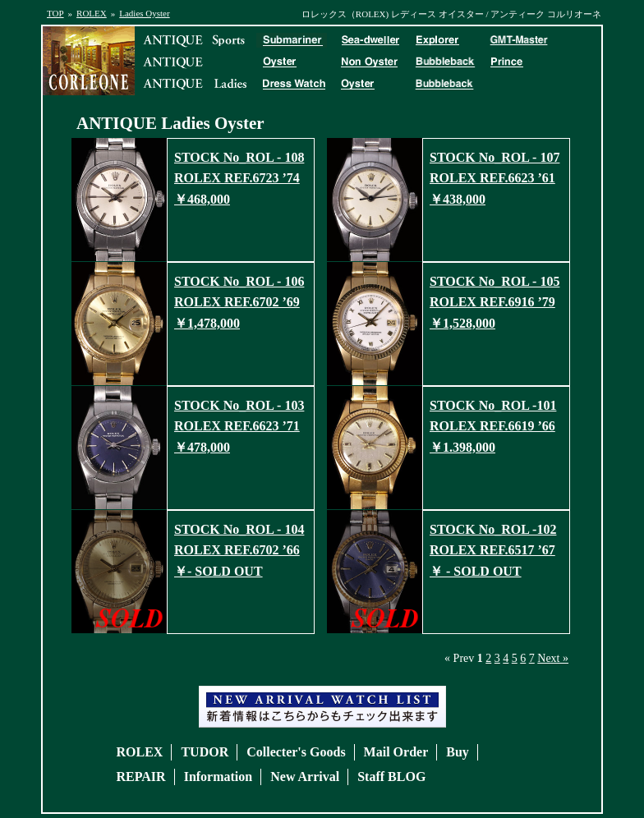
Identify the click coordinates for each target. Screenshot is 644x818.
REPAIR (141, 777)
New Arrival (305, 777)
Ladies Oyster (144, 13)
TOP (55, 13)
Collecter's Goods (296, 752)
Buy (458, 752)
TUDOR (205, 752)
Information (218, 777)
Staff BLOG (391, 777)
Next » (553, 658)
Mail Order (396, 752)
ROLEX (92, 13)
